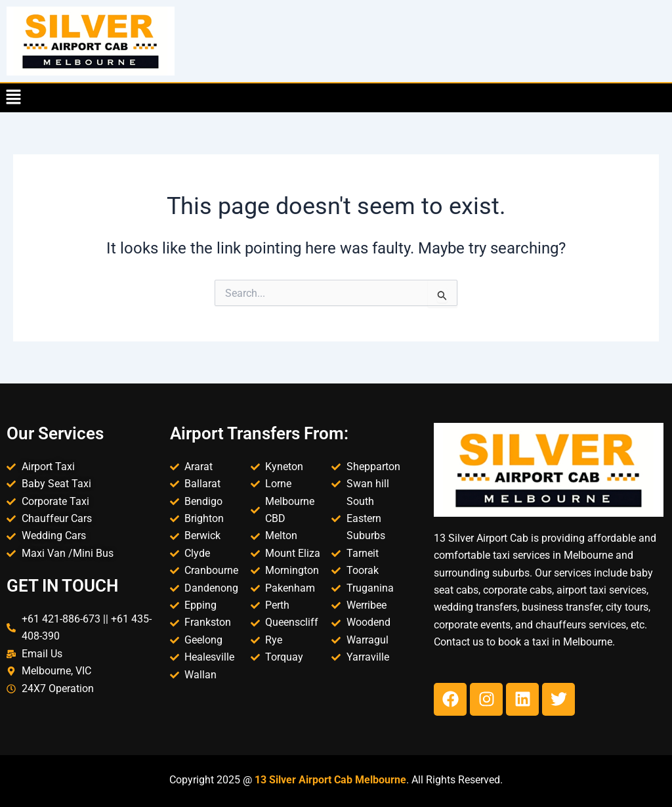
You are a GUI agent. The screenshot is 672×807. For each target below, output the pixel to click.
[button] (13, 98)
